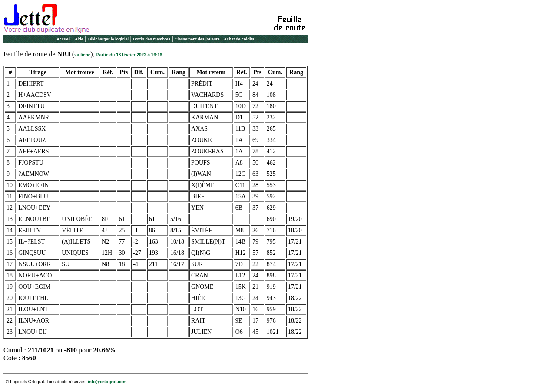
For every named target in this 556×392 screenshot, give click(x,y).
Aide (79, 39)
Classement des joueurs (197, 39)
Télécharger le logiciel (108, 39)
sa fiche (82, 55)
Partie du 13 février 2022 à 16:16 (129, 55)
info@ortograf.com (107, 382)
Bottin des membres (152, 39)
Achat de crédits (239, 39)
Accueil (63, 39)
